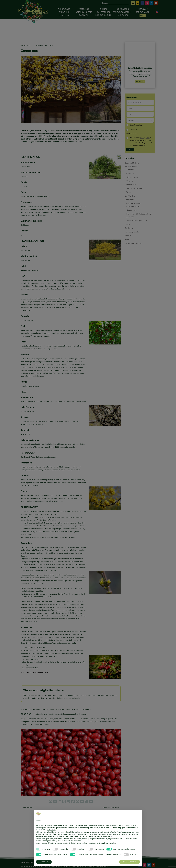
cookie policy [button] (51, 830)
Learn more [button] (44, 862)
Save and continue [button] (130, 862)
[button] (139, 814)
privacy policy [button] (114, 825)
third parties (75, 832)
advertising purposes (121, 834)
